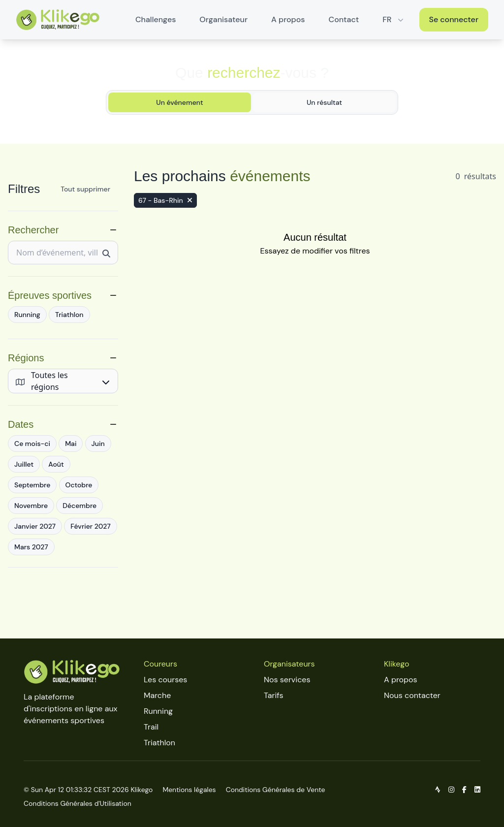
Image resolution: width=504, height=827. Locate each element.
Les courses (165, 679)
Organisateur (223, 19)
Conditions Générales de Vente (276, 789)
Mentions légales (189, 789)
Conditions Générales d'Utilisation (78, 802)
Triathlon (159, 742)
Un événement (179, 102)
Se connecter (454, 19)
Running (158, 710)
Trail (151, 726)
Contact (344, 19)
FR (394, 19)
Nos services (287, 679)
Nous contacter (412, 694)
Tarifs (273, 694)
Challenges (156, 19)
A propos (288, 19)
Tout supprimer (85, 189)
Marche (157, 694)
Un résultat (324, 102)
